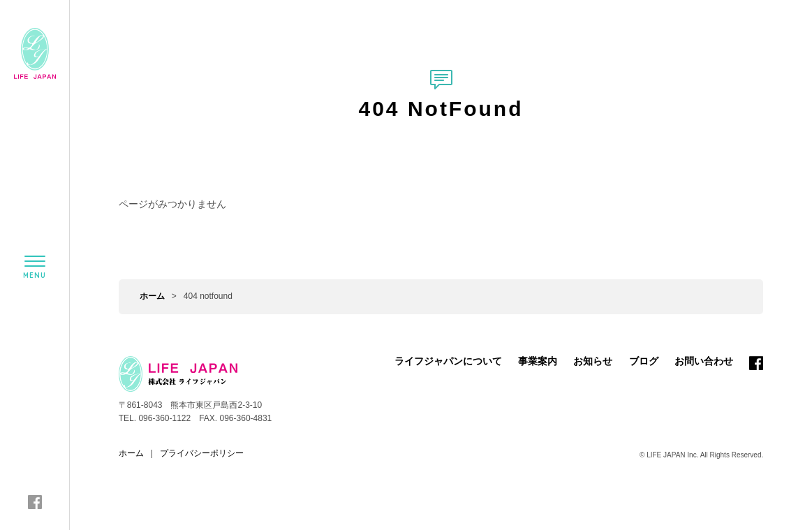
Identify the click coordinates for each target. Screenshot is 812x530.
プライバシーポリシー (202, 453)
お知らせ (593, 361)
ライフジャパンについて (448, 361)
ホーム (152, 296)
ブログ (644, 361)
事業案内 (538, 361)
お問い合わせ (704, 361)
